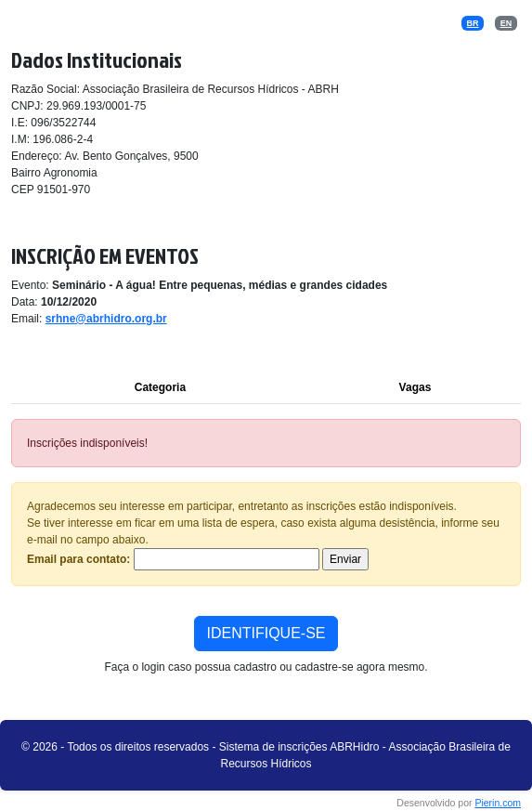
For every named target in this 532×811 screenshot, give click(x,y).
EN (506, 23)
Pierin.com (498, 803)
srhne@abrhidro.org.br (106, 319)
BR (473, 23)
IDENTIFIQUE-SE (266, 633)
